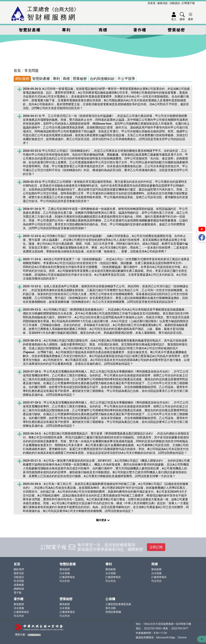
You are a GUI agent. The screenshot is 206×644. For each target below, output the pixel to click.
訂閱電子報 (188, 3)
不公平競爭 (126, 79)
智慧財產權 (30, 30)
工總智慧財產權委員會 (118, 604)
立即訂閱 (156, 547)
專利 (66, 30)
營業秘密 (176, 30)
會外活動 (111, 608)
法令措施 (65, 573)
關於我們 (19, 569)
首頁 (17, 71)
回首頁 (152, 3)
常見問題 (32, 71)
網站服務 (22, 79)
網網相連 (19, 589)
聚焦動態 (65, 569)
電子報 (18, 593)
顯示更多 (103, 520)
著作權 (140, 30)
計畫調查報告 (67, 577)
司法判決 (65, 581)
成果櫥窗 (19, 585)
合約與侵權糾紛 (102, 79)
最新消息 (163, 3)
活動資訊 (175, 3)
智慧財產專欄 (113, 612)
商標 (103, 30)
